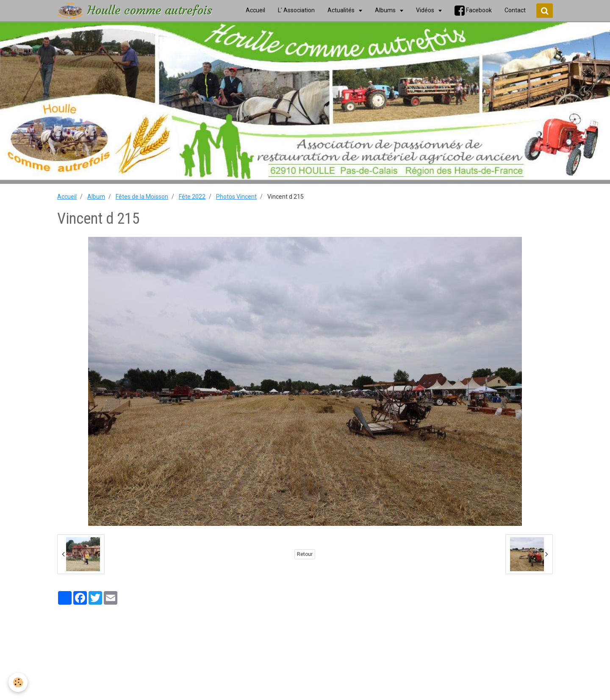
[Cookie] (18, 682)
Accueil (67, 197)
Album (96, 197)
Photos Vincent (236, 197)
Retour (305, 554)
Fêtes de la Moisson (142, 197)
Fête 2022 (192, 197)
